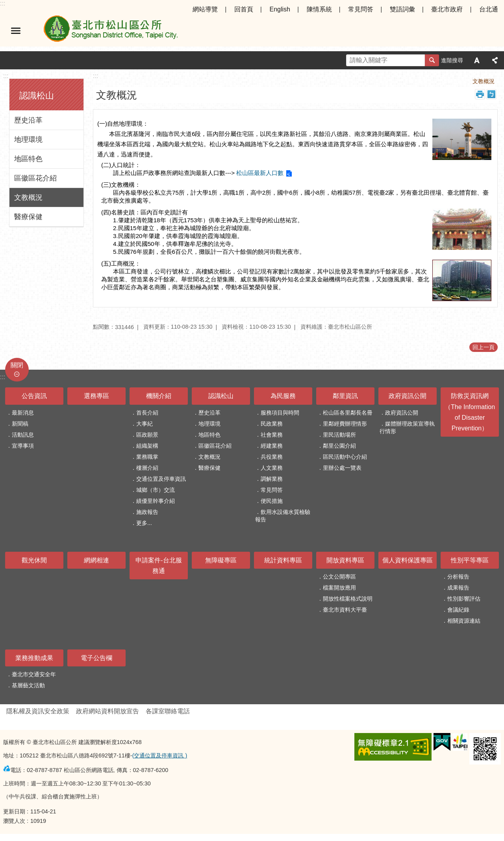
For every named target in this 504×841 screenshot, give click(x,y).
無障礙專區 (221, 560)
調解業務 (272, 479)
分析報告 (458, 577)
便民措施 (272, 501)
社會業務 (272, 435)
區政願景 (147, 435)
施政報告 (147, 512)
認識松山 (37, 96)
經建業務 (272, 446)
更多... (144, 523)
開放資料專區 (345, 560)
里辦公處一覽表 (342, 468)
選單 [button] (16, 31)
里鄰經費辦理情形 (345, 424)
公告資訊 (34, 396)
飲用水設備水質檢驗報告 (283, 516)
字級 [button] (477, 60)
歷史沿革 (28, 120)
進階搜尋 (452, 60)
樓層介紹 (147, 468)
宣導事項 (23, 446)
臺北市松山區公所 (110, 31)
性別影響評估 (464, 599)
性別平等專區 (470, 560)
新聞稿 (20, 424)
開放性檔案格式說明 (348, 599)
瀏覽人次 (14, 821)
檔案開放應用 (339, 588)
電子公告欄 (96, 658)
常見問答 (361, 9)
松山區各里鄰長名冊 (348, 413)
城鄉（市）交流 (156, 490)
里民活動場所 (339, 435)
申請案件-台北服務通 (158, 566)
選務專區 (96, 396)
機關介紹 (159, 396)
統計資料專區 (283, 560)
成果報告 (458, 588)
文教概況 (28, 197)
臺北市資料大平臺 (345, 610)
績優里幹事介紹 (156, 501)
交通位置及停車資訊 (161, 479)
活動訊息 (23, 435)
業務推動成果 (34, 658)
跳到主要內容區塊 (4, 4)
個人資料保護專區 (408, 560)
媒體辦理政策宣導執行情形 (407, 427)
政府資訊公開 (408, 396)
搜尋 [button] (432, 60)
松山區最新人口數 (260, 173)
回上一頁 (484, 347)
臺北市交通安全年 (34, 674)
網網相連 (96, 560)
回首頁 (244, 9)
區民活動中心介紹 (345, 457)
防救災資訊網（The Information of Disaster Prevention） (470, 412)
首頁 (423, 81)
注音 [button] (491, 94)
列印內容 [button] (480, 94)
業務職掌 (147, 457)
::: (3, 3)
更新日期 (14, 811)
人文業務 (272, 468)
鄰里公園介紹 (339, 446)
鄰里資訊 (345, 396)
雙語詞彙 (402, 9)
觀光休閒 (34, 560)
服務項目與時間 (280, 413)
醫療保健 (28, 217)
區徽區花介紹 (35, 178)
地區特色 (28, 159)
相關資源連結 (464, 621)
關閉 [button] (17, 365)
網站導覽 (205, 9)
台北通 (489, 9)
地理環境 (28, 140)
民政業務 (272, 424)
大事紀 (145, 424)
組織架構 (147, 446)
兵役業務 (272, 457)
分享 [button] (495, 60)
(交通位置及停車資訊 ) (160, 755)
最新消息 (23, 413)
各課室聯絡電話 (168, 711)
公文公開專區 (339, 577)
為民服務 (283, 396)
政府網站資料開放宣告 (107, 711)
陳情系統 (319, 9)
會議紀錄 (458, 610)
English (280, 9)
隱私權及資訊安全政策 (38, 711)
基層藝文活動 (28, 685)
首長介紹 (147, 413)
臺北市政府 (447, 9)
